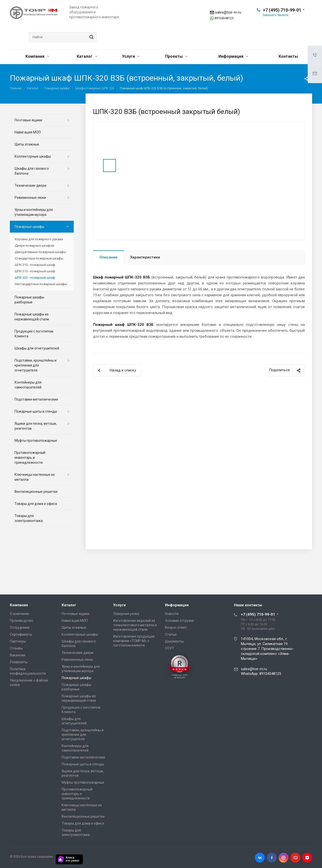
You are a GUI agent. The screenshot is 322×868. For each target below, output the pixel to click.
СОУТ (170, 648)
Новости (172, 614)
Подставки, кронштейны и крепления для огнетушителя (36, 365)
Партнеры (18, 641)
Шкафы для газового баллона (32, 171)
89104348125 (224, 18)
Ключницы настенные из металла (35, 477)
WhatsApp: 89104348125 (261, 674)
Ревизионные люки (30, 198)
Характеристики (145, 257)
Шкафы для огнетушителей (37, 348)
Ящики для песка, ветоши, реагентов (36, 426)
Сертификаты (21, 634)
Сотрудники (20, 628)
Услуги (131, 56)
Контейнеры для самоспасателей (28, 385)
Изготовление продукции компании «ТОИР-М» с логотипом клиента (134, 641)
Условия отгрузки (179, 621)
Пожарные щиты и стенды (36, 411)
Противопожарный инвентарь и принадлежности (30, 458)
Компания (37, 56)
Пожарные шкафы (29, 227)
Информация (233, 56)
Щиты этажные (27, 144)
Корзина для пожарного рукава (39, 239)
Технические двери (30, 185)
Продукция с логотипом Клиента (34, 334)
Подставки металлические (36, 399)
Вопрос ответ (176, 628)
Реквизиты (19, 662)
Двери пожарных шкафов (35, 246)
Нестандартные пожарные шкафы (41, 284)
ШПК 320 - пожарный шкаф (35, 278)
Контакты (288, 56)
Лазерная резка (126, 614)
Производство (22, 621)
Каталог (87, 56)
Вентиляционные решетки (36, 492)
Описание (108, 257)
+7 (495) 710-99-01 (282, 10)
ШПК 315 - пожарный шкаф (35, 271)
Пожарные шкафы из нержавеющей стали (32, 317)
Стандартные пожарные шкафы (39, 258)
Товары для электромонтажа (29, 518)
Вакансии (18, 655)
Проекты (176, 56)
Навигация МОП (28, 132)
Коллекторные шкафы (33, 156)
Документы (174, 641)
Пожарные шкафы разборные (29, 300)
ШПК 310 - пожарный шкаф (35, 265)
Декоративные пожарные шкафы (40, 252)
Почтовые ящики (28, 120)
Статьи (171, 634)
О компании (19, 614)
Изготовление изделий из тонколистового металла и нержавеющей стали (135, 625)
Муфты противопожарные (36, 441)
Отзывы (16, 648)
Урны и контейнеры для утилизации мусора (34, 212)
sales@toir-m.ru (228, 12)
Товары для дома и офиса (36, 504)
